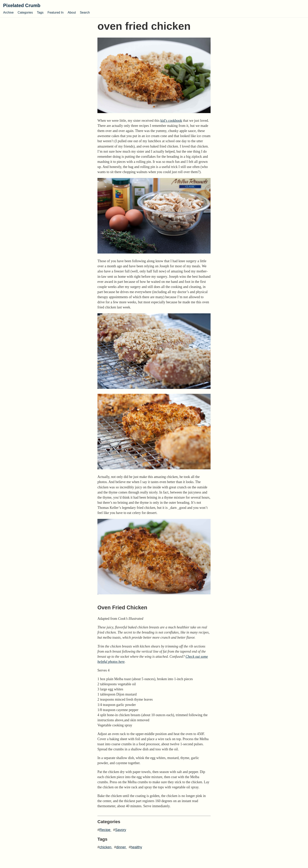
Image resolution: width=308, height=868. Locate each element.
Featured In (56, 12)
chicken (106, 847)
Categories (25, 12)
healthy (136, 847)
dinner (121, 847)
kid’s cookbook (171, 121)
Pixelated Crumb (22, 5)
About (72, 12)
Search (85, 12)
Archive (8, 12)
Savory (121, 830)
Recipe (105, 830)
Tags (40, 12)
